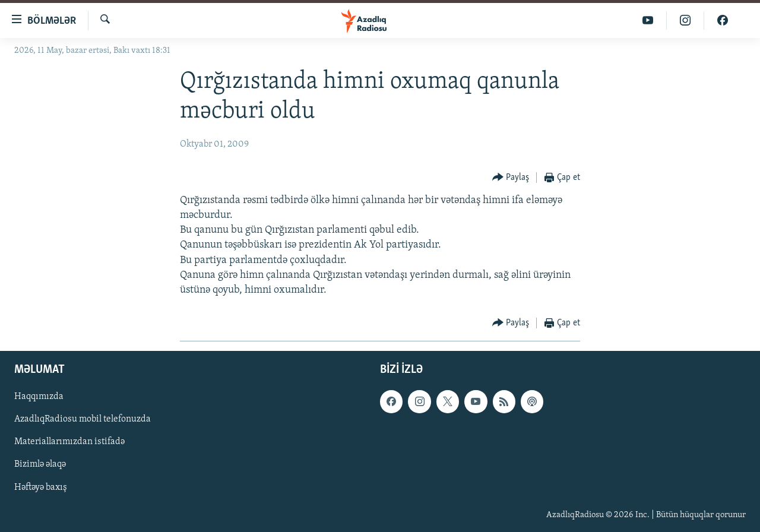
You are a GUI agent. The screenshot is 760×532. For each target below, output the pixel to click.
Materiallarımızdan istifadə (69, 442)
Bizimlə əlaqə (40, 465)
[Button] (511, 178)
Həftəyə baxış (41, 487)
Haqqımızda (39, 397)
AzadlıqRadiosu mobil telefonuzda (83, 420)
